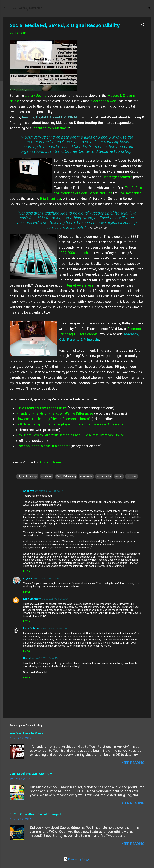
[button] (142, 25)
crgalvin (28, 578)
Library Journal (36, 96)
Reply (27, 571)
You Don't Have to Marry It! (28, 733)
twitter (119, 476)
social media (104, 476)
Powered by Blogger (77, 859)
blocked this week (104, 101)
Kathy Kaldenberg (66, 476)
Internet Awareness (78, 285)
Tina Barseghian (129, 193)
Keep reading (133, 763)
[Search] (149, 9)
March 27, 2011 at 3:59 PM (47, 578)
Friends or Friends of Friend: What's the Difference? (55, 413)
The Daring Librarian (27, 8)
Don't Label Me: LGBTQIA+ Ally (31, 774)
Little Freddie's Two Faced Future (42, 408)
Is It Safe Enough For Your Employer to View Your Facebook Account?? (70, 424)
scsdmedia (86, 476)
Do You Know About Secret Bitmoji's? (35, 814)
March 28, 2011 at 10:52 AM (54, 629)
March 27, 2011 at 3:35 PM (51, 491)
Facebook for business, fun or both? (43, 446)
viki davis (132, 476)
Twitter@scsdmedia (117, 177)
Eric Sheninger (51, 199)
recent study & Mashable (50, 128)
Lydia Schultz (31, 628)
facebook (47, 476)
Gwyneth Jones (50, 462)
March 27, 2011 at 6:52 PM (55, 599)
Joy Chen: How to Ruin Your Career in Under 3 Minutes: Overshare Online (70, 435)
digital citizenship (27, 476)
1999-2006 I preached (75, 253)
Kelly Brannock (32, 599)
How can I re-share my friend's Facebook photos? (53, 419)
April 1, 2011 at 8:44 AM (47, 658)
